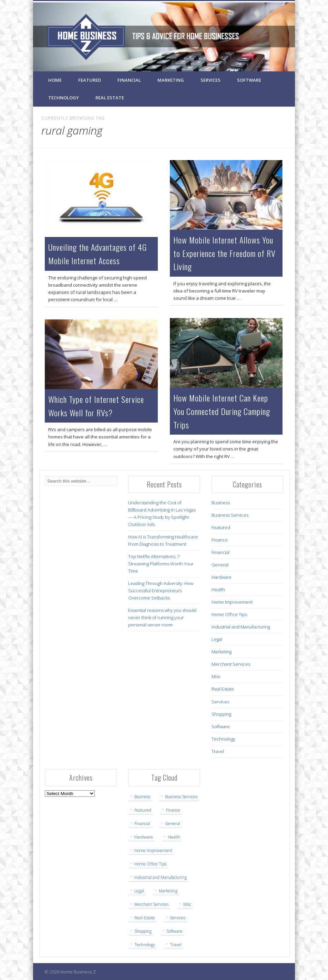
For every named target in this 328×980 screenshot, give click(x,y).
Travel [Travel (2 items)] (176, 945)
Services (211, 80)
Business (221, 503)
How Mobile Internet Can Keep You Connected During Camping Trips (222, 411)
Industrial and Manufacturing (241, 627)
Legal (217, 639)
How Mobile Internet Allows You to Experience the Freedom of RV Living (224, 253)
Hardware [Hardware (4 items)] (144, 837)
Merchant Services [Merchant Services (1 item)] (151, 904)
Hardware (222, 577)
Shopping (221, 714)
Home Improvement (232, 602)
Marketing (171, 80)
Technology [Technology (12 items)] (145, 945)
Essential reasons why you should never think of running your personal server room (162, 617)
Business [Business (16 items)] (142, 797)
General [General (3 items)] (173, 824)
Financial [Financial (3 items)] (142, 824)
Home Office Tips (229, 614)
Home (55, 80)
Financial (129, 80)
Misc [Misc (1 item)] (187, 904)
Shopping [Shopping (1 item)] (143, 931)
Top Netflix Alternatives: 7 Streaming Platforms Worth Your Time (161, 564)
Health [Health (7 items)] (174, 837)
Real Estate (110, 98)
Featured (90, 80)
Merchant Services (231, 664)
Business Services (230, 515)
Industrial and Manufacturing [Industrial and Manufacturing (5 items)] (161, 877)
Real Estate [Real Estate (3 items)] (145, 918)
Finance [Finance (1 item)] (173, 810)
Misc (216, 676)
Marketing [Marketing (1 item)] (168, 891)
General (220, 565)
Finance (220, 540)
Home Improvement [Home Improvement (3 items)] (153, 850)
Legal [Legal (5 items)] (139, 891)
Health (218, 590)
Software (249, 80)
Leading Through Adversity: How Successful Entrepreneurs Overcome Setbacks (161, 591)
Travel (218, 751)
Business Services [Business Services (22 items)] (181, 797)
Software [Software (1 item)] (175, 931)
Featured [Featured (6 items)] (143, 810)
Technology (64, 98)
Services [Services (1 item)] (178, 918)
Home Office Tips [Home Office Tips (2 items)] (150, 864)
